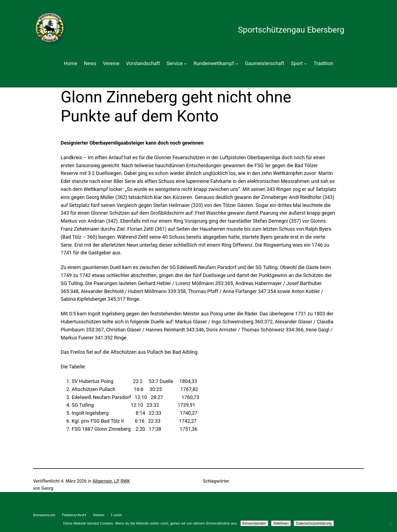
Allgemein (102, 481)
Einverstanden (254, 523)
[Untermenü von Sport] (306, 64)
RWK (125, 481)
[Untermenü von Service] (185, 64)
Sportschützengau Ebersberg (291, 30)
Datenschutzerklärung (314, 523)
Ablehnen (281, 523)
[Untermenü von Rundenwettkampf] (237, 64)
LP (116, 481)
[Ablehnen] (390, 524)
